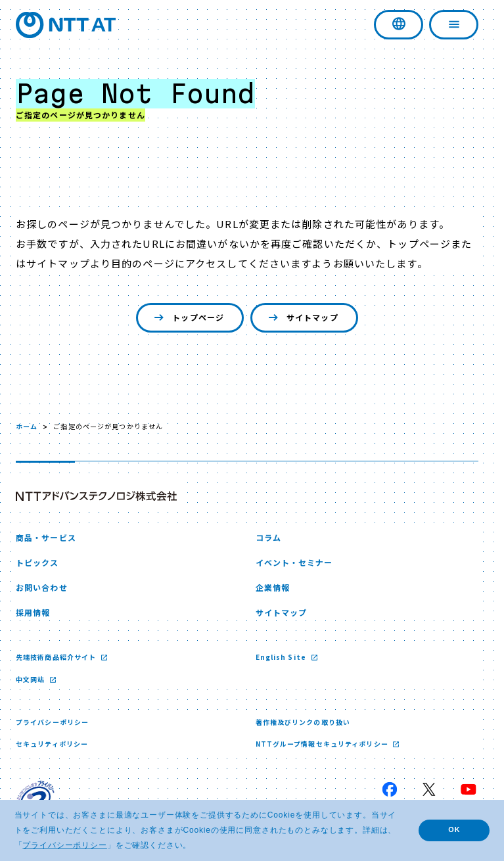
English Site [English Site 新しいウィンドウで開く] (282, 657)
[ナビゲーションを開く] (454, 25)
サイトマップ (302, 318)
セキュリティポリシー (52, 744)
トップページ (188, 318)
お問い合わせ (42, 587)
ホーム (27, 426)
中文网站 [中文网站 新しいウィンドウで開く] (32, 679)
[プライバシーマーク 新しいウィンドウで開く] (35, 799)
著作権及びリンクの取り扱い (303, 722)
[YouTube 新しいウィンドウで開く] (469, 789)
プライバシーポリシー (52, 722)
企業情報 (273, 587)
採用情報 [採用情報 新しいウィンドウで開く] (33, 612)
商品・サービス (46, 537)
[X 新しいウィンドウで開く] (429, 789)
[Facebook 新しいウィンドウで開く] (390, 789)
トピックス (37, 562)
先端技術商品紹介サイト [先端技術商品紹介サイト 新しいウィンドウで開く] (57, 657)
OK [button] (454, 829)
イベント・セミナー (294, 562)
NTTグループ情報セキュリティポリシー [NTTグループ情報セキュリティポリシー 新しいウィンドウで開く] (323, 744)
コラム (268, 537)
